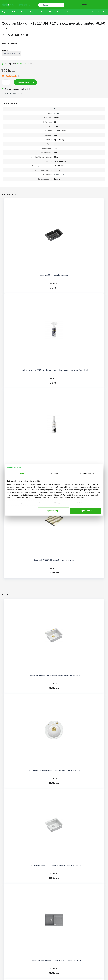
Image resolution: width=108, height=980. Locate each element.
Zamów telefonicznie (14, 92)
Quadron (58, 108)
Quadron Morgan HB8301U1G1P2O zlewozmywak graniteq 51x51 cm (54, 770)
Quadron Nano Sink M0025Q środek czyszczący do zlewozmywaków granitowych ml (54, 369)
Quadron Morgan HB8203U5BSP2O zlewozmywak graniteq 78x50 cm (54, 959)
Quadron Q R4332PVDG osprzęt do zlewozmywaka (54, 559)
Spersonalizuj (54, 511)
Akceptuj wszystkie (86, 511)
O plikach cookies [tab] (87, 473)
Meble (52, 11)
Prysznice (34, 11)
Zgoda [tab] (21, 473)
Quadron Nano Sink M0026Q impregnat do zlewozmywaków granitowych (54, 464)
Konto (85, 4)
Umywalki (5, 11)
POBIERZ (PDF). (60, 174)
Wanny (44, 11)
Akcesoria (96, 11)
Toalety (24, 11)
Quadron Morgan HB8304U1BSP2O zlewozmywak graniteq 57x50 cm (54, 865)
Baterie (15, 11)
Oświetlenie (84, 11)
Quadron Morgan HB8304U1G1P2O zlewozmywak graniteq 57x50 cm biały (54, 675)
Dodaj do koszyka (26, 81)
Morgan (57, 112)
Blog (105, 11)
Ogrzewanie (71, 11)
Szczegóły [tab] (54, 473)
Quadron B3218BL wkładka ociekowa (54, 274)
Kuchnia (60, 11)
